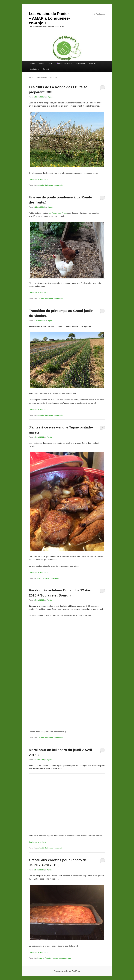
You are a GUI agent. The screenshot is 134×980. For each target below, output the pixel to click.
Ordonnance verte (64, 63)
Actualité (41, 185)
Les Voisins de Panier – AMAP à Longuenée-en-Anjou (49, 18)
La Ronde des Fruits (58, 213)
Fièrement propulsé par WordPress (67, 971)
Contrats (92, 63)
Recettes (45, 578)
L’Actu (50, 63)
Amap (41, 63)
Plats (39, 578)
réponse (55, 578)
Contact (46, 69)
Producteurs (81, 63)
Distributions (34, 69)
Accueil (32, 63)
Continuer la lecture (39, 179)
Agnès (50, 97)
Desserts (41, 958)
